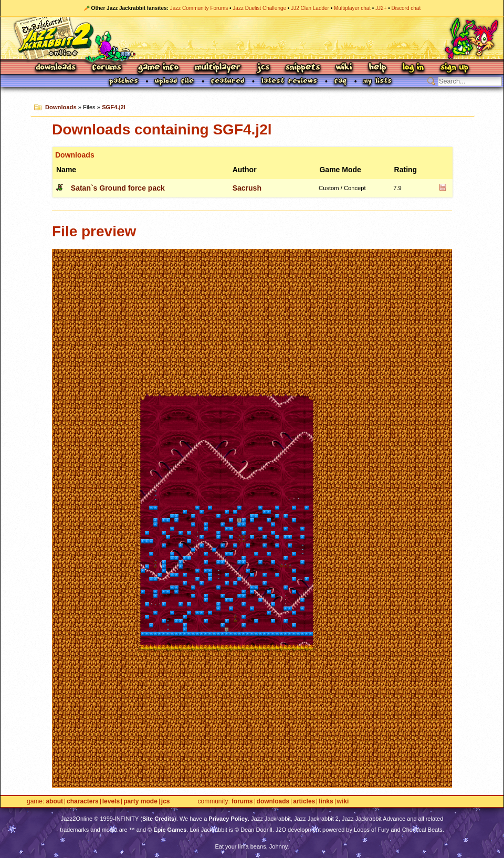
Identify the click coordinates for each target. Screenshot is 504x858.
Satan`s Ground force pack (118, 188)
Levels (111, 802)
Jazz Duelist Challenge (259, 8)
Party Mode (140, 802)
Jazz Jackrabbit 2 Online (252, 38)
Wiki (344, 68)
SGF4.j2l (114, 107)
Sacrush (247, 188)
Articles (304, 802)
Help (377, 68)
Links (326, 802)
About (54, 802)
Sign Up (454, 68)
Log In (413, 68)
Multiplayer (218, 68)
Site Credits (158, 819)
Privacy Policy (228, 819)
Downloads (56, 68)
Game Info (158, 68)
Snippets (303, 68)
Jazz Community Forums (199, 8)
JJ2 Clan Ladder (310, 8)
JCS (263, 68)
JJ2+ (381, 8)
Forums (107, 68)
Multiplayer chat (352, 8)
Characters (83, 802)
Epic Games (170, 830)
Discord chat (406, 8)
